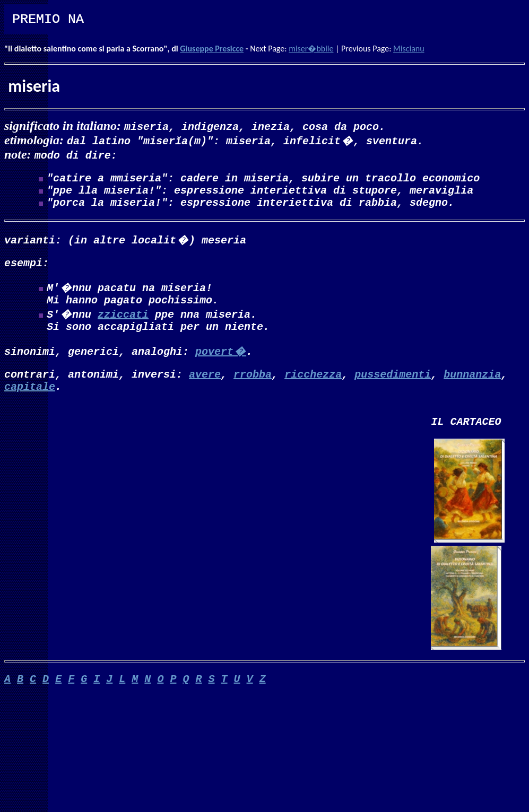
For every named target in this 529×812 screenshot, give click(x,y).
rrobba (253, 388)
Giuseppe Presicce (212, 49)
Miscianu (409, 49)
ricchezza (313, 388)
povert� (221, 364)
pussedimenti (393, 388)
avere (205, 388)
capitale (30, 403)
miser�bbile (311, 49)
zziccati (123, 324)
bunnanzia (472, 388)
